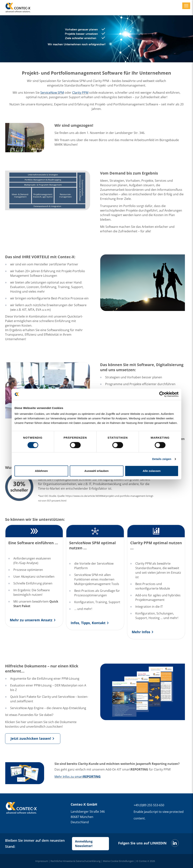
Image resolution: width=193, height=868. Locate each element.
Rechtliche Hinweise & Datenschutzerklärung (75, 861)
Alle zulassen (152, 471)
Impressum (42, 861)
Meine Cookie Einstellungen (118, 861)
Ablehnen (41, 471)
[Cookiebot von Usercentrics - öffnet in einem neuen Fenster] (162, 394)
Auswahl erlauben (96, 471)
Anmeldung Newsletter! (84, 844)
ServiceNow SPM (52, 93)
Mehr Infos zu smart (78, 777)
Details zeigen (162, 459)
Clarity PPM (80, 93)
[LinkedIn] (175, 843)
